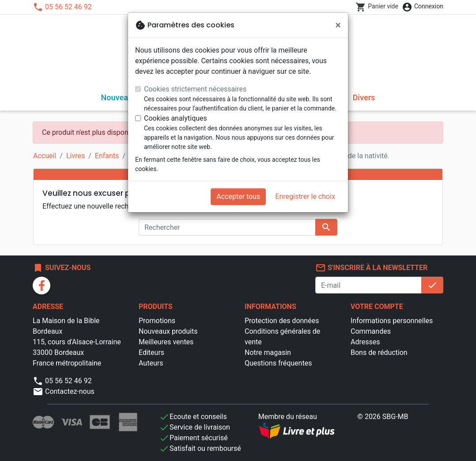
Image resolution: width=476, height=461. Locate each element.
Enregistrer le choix (305, 196)
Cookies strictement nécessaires (195, 89)
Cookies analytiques (176, 118)
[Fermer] (338, 25)
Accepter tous (238, 196)
